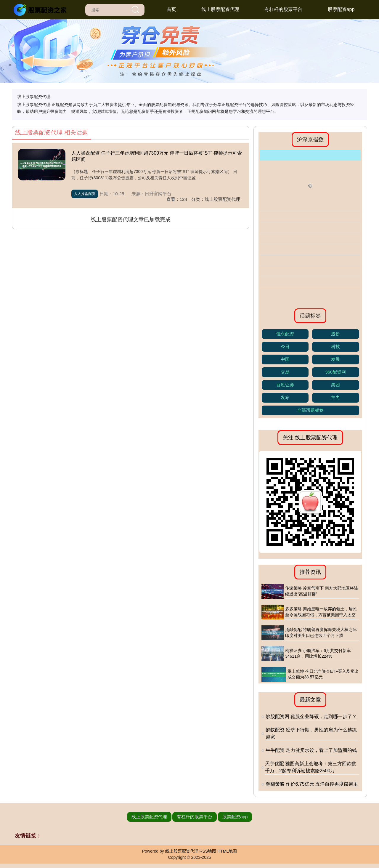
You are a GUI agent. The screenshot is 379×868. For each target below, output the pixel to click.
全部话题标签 (310, 410)
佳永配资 (285, 334)
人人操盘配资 (85, 194)
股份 (335, 334)
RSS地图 (208, 851)
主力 (335, 397)
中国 (285, 359)
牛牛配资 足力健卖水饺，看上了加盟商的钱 (311, 750)
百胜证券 (285, 385)
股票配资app (341, 9)
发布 (285, 397)
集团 (335, 385)
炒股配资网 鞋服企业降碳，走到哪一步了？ (311, 716)
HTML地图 (227, 851)
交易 (285, 372)
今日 (285, 346)
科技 (335, 346)
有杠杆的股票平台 (283, 9)
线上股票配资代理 (220, 9)
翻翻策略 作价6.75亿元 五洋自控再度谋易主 (312, 784)
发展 (335, 359)
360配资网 (335, 372)
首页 (171, 9)
